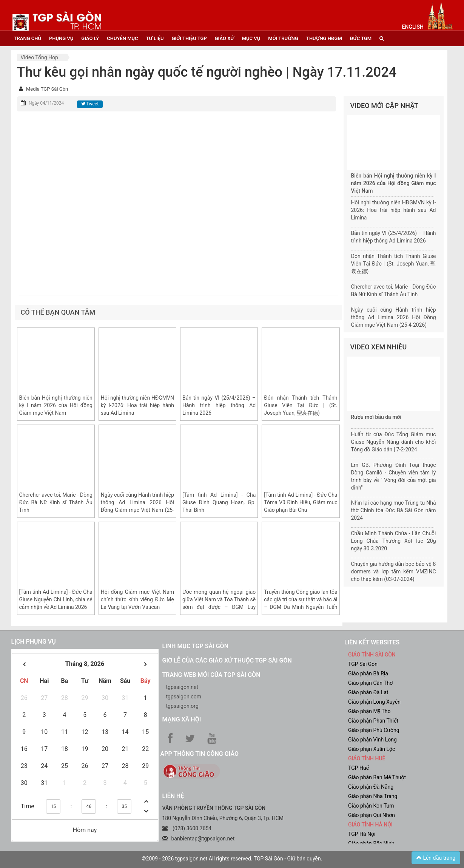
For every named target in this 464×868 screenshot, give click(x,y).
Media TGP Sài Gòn (47, 89)
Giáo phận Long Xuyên (374, 702)
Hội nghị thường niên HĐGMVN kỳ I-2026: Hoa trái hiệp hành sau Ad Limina (137, 405)
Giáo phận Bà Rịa (368, 673)
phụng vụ (61, 38)
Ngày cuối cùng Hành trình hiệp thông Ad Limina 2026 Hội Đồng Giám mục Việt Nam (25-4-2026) (394, 317)
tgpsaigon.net (182, 687)
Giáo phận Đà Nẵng (371, 787)
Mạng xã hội (182, 719)
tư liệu (155, 38)
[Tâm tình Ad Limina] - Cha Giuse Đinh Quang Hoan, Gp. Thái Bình (219, 502)
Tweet (90, 104)
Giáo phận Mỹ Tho (369, 711)
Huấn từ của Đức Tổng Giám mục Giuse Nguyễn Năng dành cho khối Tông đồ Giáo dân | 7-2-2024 (394, 442)
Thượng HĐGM (324, 38)
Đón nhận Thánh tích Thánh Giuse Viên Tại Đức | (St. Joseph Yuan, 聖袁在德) (301, 405)
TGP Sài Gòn (363, 664)
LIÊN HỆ (173, 796)
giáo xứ (224, 38)
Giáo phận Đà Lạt (368, 692)
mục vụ (251, 38)
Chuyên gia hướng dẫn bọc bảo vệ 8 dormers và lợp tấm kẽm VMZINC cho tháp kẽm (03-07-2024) (394, 571)
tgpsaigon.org (182, 706)
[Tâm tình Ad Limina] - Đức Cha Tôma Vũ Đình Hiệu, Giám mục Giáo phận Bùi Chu (301, 502)
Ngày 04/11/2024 (46, 103)
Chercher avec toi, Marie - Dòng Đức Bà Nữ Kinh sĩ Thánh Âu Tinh (56, 502)
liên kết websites (372, 642)
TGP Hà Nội (362, 834)
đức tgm (361, 38)
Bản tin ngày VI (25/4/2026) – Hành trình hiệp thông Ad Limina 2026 (219, 405)
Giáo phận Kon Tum (371, 806)
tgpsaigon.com (184, 697)
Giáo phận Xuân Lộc (372, 749)
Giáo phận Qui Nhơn (372, 815)
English (413, 27)
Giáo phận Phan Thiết (373, 721)
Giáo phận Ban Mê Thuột (377, 777)
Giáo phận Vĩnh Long (372, 740)
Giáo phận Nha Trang (373, 796)
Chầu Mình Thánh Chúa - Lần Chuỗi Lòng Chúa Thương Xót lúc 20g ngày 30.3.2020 (394, 541)
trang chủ (28, 38)
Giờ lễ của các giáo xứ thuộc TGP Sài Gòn (227, 660)
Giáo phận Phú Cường (374, 730)
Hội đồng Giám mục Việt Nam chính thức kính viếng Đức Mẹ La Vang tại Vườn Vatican (137, 599)
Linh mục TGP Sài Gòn (195, 646)
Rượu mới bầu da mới (376, 417)
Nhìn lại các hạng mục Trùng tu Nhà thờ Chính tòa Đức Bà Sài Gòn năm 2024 (394, 510)
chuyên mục (122, 38)
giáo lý (90, 38)
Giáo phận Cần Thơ (370, 683)
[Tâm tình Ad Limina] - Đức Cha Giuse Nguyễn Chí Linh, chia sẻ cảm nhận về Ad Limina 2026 (56, 599)
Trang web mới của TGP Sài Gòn (211, 675)
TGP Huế (358, 768)
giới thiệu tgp (189, 38)
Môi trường (283, 38)
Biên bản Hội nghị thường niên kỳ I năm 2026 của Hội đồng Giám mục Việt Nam (56, 405)
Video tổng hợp (39, 57)
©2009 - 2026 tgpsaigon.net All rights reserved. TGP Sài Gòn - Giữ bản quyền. (232, 859)
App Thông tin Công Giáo (200, 754)
